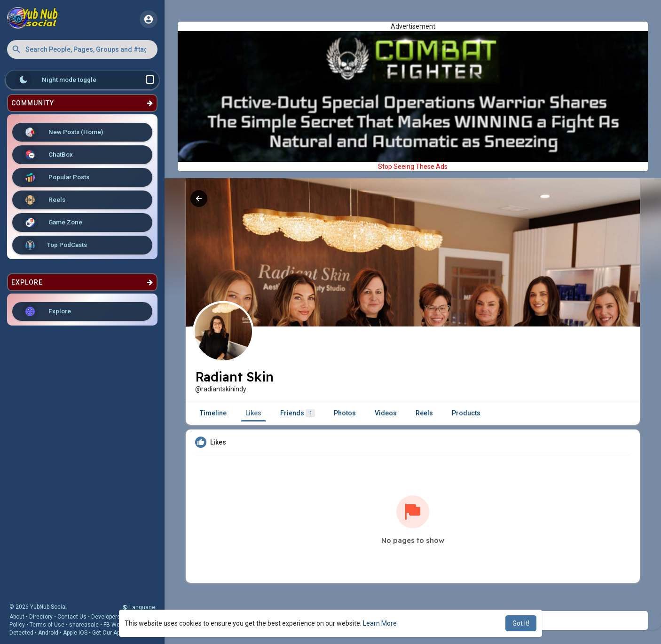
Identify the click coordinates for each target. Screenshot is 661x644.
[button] (82, 49)
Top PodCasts (54, 245)
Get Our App (107, 633)
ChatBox (47, 155)
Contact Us (72, 617)
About (17, 617)
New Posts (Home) (62, 132)
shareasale (84, 625)
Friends (298, 413)
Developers (106, 617)
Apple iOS (75, 633)
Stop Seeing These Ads (413, 167)
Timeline (213, 413)
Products (466, 413)
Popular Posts (55, 177)
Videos (386, 413)
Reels (43, 200)
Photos (345, 413)
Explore (46, 311)
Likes (253, 413)
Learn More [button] (380, 623)
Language (139, 607)
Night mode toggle (85, 80)
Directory (41, 617)
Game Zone (52, 223)
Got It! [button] (521, 623)
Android (48, 633)
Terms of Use (47, 625)
